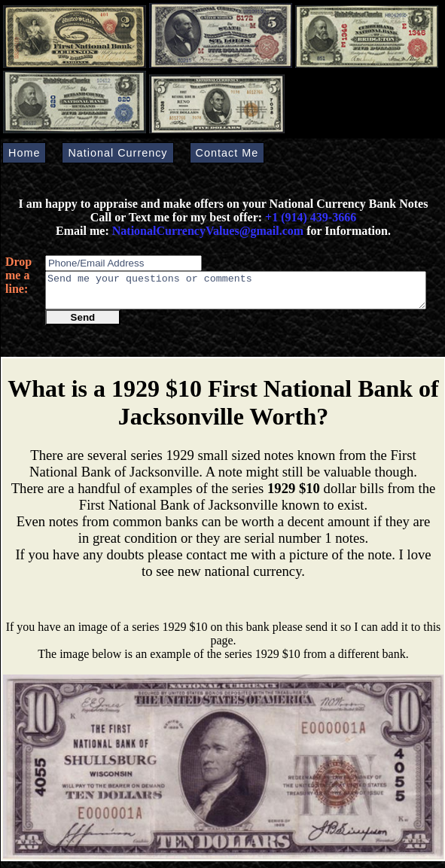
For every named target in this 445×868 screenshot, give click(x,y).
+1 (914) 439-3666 (311, 217)
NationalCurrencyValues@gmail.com (206, 231)
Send (83, 324)
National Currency (117, 153)
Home (24, 153)
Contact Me (227, 153)
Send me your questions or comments (236, 294)
